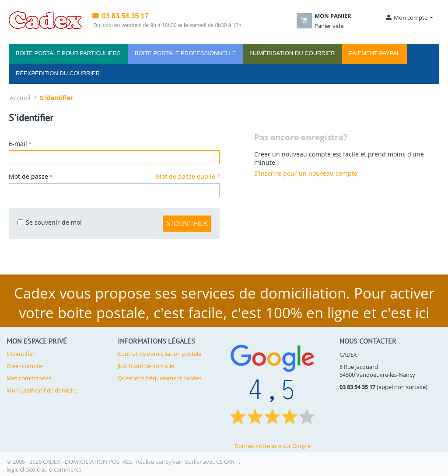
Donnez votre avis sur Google (273, 446)
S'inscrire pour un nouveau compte (306, 173)
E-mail (18, 144)
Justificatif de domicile (146, 366)
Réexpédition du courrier (58, 73)
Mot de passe (28, 176)
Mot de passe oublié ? (188, 176)
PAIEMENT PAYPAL (375, 53)
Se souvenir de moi (50, 222)
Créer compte (24, 366)
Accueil (20, 98)
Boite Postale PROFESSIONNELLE (185, 53)
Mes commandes (29, 378)
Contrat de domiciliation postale (159, 354)
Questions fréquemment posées (160, 378)
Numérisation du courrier (293, 53)
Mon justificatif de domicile (42, 390)
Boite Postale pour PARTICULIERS (68, 53)
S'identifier (187, 223)
